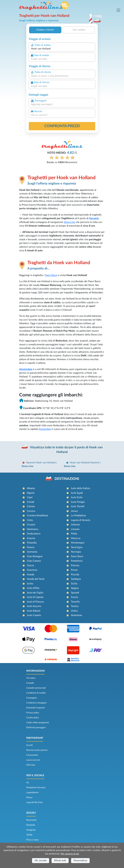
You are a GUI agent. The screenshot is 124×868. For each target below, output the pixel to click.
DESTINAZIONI (67, 479)
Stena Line (69, 222)
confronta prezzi (62, 126)
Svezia (74, 597)
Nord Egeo (77, 547)
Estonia (31, 538)
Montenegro (78, 543)
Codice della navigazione (38, 723)
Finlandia (32, 543)
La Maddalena (78, 516)
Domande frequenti (35, 708)
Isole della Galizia (80, 488)
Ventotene (76, 615)
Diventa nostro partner (37, 750)
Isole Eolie (77, 497)
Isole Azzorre (34, 606)
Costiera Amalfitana (37, 516)
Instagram (31, 830)
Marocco (76, 538)
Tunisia (75, 606)
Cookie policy (33, 718)
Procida (75, 575)
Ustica (74, 611)
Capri (30, 497)
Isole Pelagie (78, 502)
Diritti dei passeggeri (36, 728)
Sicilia (74, 584)
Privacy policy (33, 713)
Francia (31, 547)
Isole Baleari (34, 611)
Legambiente (32, 792)
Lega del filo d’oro (34, 802)
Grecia (30, 566)
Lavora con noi (33, 760)
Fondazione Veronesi (36, 788)
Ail (28, 783)
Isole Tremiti (78, 506)
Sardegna (76, 579)
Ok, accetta (41, 860)
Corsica (31, 511)
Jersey (74, 511)
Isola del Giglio (35, 593)
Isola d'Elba (33, 588)
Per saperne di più (70, 854)
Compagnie (32, 698)
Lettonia (75, 525)
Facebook (31, 825)
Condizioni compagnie (36, 703)
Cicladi (31, 502)
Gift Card (31, 765)
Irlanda (31, 575)
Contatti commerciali (36, 688)
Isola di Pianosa (35, 602)
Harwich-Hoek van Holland (41, 463)
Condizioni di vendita (36, 693)
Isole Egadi (77, 493)
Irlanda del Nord (36, 579)
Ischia (30, 584)
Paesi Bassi (51, 275)
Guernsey (32, 570)
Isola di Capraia (35, 597)
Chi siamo (31, 678)
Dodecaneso (34, 534)
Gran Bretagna (35, 556)
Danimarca (33, 529)
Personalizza (80, 860)
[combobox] (62, 49)
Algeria (31, 493)
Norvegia (76, 552)
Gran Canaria (34, 561)
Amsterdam (26, 369)
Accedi (29, 745)
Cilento (31, 506)
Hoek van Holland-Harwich (85, 463)
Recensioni (31, 820)
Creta (30, 520)
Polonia (75, 566)
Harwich (94, 218)
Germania (32, 552)
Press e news (32, 840)
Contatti (30, 683)
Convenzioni (32, 755)
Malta (74, 534)
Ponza (74, 570)
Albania (31, 488)
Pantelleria (77, 561)
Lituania (75, 529)
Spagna (75, 588)
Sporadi (75, 593)
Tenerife (75, 602)
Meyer (29, 797)
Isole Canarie (34, 615)
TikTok (29, 835)
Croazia (31, 525)
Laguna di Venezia (81, 520)
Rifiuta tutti (60, 860)
